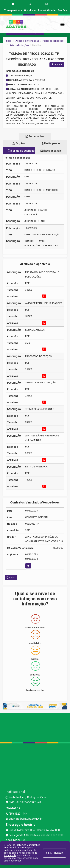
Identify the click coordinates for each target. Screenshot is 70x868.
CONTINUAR (55, 853)
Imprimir (57, 65)
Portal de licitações (53, 41)
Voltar (11, 578)
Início (9, 41)
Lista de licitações (19, 45)
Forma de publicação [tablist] (22, 151)
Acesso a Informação (27, 41)
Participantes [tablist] (51, 143)
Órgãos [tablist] (19, 143)
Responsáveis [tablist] (51, 151)
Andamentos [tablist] (35, 136)
